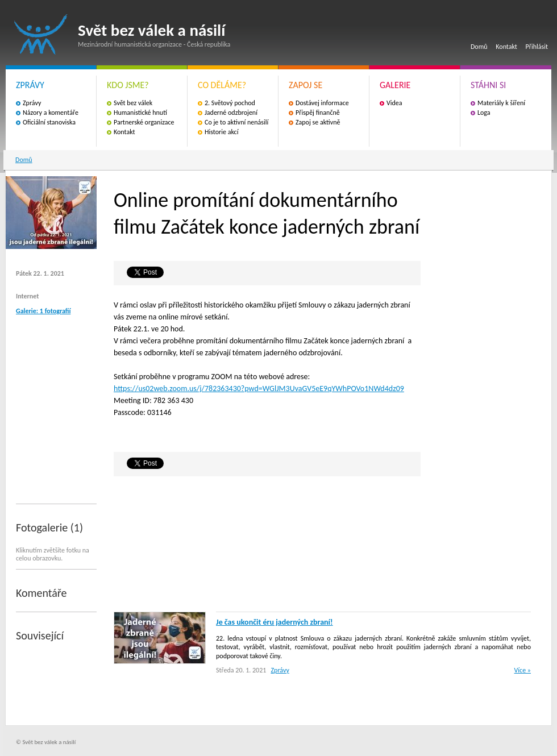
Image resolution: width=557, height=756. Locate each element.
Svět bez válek (133, 103)
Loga (484, 113)
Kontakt (506, 47)
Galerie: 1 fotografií (43, 311)
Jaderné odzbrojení (231, 113)
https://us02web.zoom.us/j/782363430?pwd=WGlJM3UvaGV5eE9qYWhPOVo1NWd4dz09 (259, 389)
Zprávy (32, 103)
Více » (523, 670)
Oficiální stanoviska (49, 122)
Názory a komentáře (51, 113)
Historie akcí (221, 132)
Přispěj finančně (318, 113)
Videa (394, 103)
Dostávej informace (322, 103)
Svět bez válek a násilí (41, 34)
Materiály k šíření (501, 103)
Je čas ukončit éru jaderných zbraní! (275, 622)
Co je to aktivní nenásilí (236, 122)
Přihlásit (537, 47)
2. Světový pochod (230, 103)
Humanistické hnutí (140, 113)
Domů (479, 47)
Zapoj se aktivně (318, 122)
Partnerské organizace (144, 122)
